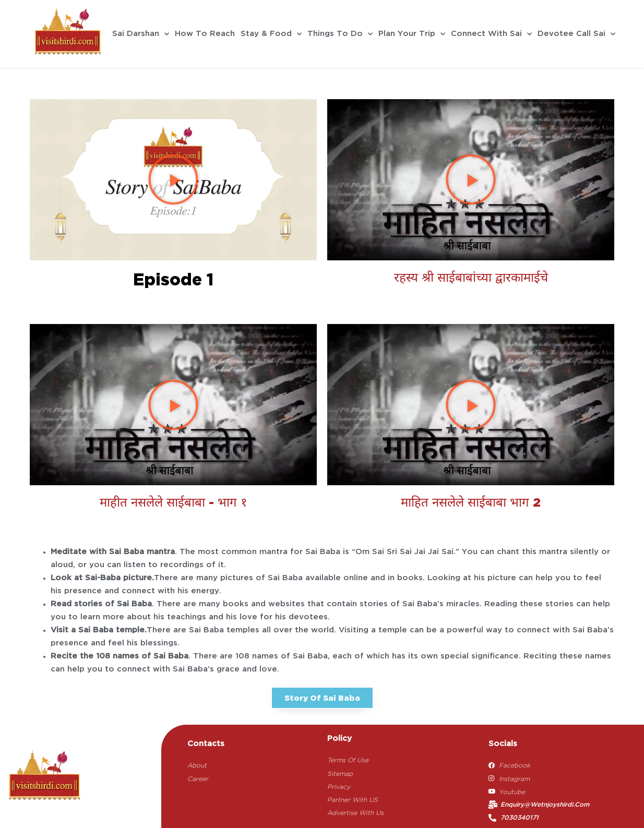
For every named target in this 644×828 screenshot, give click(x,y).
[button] (173, 179)
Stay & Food (271, 34)
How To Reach (205, 34)
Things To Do (340, 34)
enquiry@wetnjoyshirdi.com (545, 805)
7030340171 (520, 818)
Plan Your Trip (412, 34)
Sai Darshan (141, 34)
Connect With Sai (491, 34)
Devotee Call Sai (576, 34)
